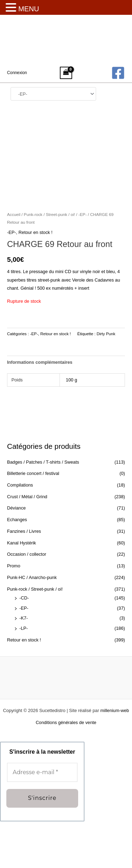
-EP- (24, 655)
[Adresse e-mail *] (42, 819)
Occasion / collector (27, 601)
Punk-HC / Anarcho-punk (32, 624)
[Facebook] (118, 73)
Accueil (14, 261)
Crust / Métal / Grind (27, 543)
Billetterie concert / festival (33, 520)
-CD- (24, 644)
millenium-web (115, 757)
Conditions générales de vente (66, 769)
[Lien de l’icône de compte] (17, 73)
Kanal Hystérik (21, 589)
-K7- (24, 665)
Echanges (17, 566)
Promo (14, 612)
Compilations (20, 532)
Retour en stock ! (24, 686)
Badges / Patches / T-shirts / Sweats (43, 509)
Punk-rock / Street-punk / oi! (35, 636)
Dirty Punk (106, 380)
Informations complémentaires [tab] (40, 409)
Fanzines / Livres (24, 578)
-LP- (24, 675)
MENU (29, 9)
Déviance (16, 555)
